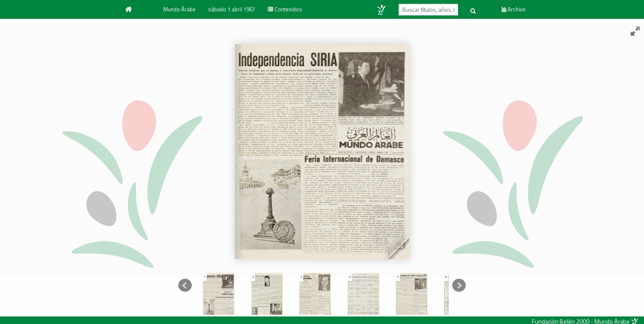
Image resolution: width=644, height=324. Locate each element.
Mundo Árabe (179, 9)
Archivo (513, 9)
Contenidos (285, 9)
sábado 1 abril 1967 (232, 9)
